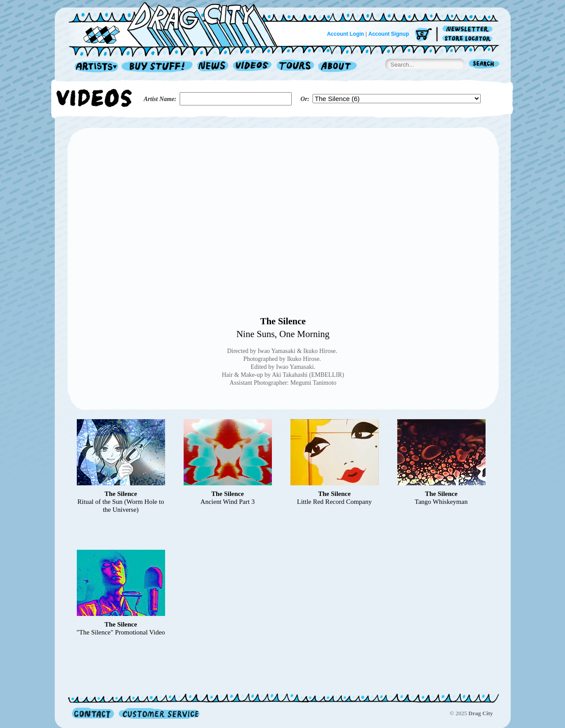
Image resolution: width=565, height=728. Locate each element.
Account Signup (389, 34)
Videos (253, 67)
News (213, 67)
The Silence (283, 321)
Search (484, 65)
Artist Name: (160, 99)
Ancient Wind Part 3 (228, 502)
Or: (305, 99)
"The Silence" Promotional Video (121, 632)
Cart (423, 35)
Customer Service (158, 713)
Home (178, 24)
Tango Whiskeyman (441, 502)
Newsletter (469, 29)
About (337, 67)
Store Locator (469, 39)
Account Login (346, 34)
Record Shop (158, 67)
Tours (295, 67)
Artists (94, 67)
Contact (93, 713)
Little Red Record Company (335, 502)
